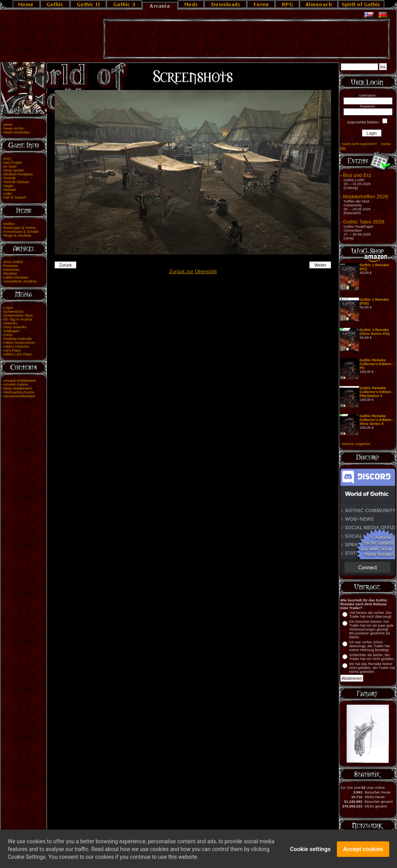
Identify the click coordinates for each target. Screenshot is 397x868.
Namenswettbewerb (19, 396)
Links (8, 194)
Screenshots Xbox (18, 315)
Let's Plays (12, 350)
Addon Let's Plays (17, 354)
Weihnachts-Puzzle (19, 392)
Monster (10, 190)
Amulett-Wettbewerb (19, 381)
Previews (11, 266)
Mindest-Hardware (18, 174)
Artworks (10, 323)
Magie (8, 186)
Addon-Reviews (16, 277)
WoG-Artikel (13, 262)
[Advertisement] (247, 39)
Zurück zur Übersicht (193, 271)
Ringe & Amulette (17, 236)
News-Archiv (14, 128)
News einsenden (17, 132)
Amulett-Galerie (16, 385)
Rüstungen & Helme (20, 228)
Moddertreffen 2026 (366, 197)
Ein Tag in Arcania (18, 319)
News (8, 125)
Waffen (9, 224)
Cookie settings (310, 852)
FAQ (7, 159)
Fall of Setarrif (15, 198)
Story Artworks (15, 327)
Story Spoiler (14, 170)
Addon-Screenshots (19, 343)
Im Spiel (10, 166)
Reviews (10, 274)
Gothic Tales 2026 (364, 222)
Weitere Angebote (356, 444)
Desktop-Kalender (18, 339)
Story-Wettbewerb (18, 388)
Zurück (65, 265)
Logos (8, 308)
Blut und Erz (357, 175)
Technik (10, 178)
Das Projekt (13, 163)
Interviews (12, 270)
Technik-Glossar (16, 182)
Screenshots (14, 312)
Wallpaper (12, 331)
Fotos (8, 335)
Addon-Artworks (16, 347)
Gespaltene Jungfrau (20, 281)
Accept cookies (363, 852)
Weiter (320, 265)
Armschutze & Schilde (21, 232)
